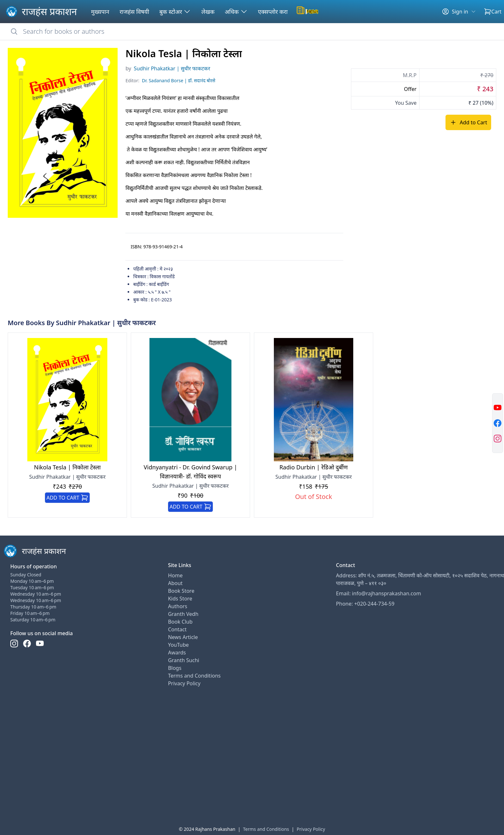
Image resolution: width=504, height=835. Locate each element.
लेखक (208, 12)
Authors (178, 606)
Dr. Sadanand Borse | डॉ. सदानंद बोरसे (179, 80)
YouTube (179, 645)
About (175, 583)
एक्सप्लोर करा (273, 12)
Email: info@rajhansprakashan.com (378, 593)
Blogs (175, 668)
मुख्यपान (100, 12)
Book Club (180, 622)
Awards (177, 653)
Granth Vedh (183, 614)
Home (175, 575)
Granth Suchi (184, 660)
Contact (177, 629)
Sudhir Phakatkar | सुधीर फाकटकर (172, 68)
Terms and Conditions (194, 676)
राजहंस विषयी (134, 12)
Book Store (181, 591)
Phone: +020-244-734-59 (365, 604)
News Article (183, 637)
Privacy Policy (184, 683)
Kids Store (180, 599)
